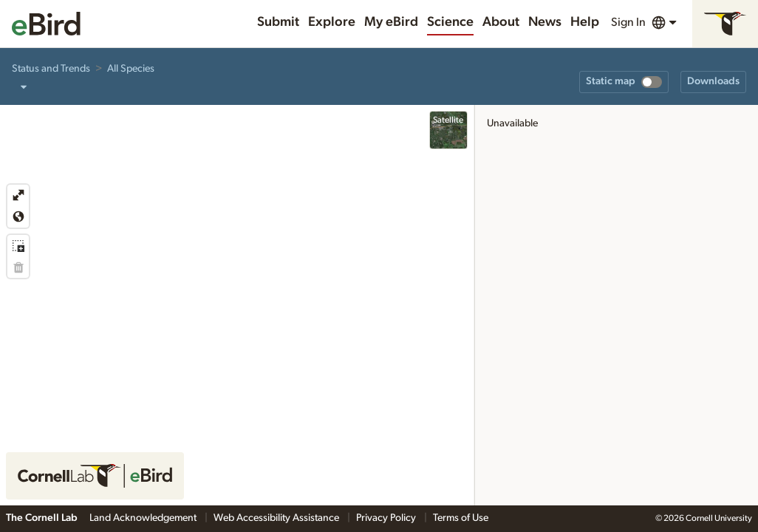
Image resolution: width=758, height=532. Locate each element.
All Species (131, 69)
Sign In (628, 22)
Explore (332, 22)
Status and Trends (51, 69)
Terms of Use (461, 518)
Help (585, 22)
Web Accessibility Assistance (277, 518)
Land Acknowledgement (144, 518)
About (501, 22)
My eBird (391, 22)
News (545, 22)
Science (450, 22)
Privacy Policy (387, 518)
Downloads (713, 81)
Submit (278, 22)
